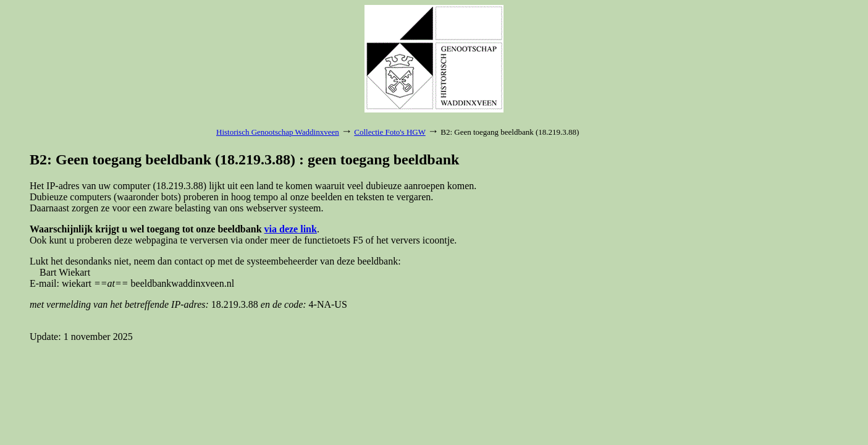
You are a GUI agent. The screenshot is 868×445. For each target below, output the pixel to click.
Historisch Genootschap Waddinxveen (278, 132)
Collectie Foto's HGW (390, 132)
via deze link (291, 229)
